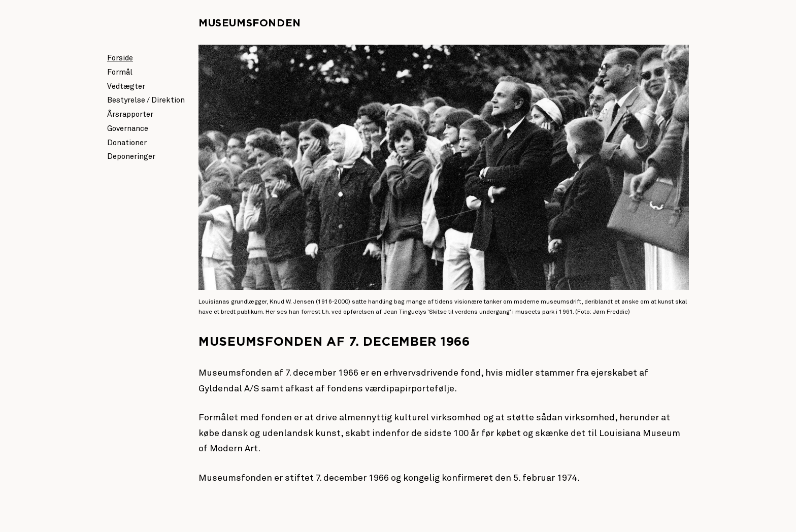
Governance (128, 129)
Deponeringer (131, 157)
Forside (120, 58)
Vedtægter (126, 87)
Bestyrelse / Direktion (146, 100)
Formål (120, 72)
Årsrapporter (130, 114)
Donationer (127, 143)
